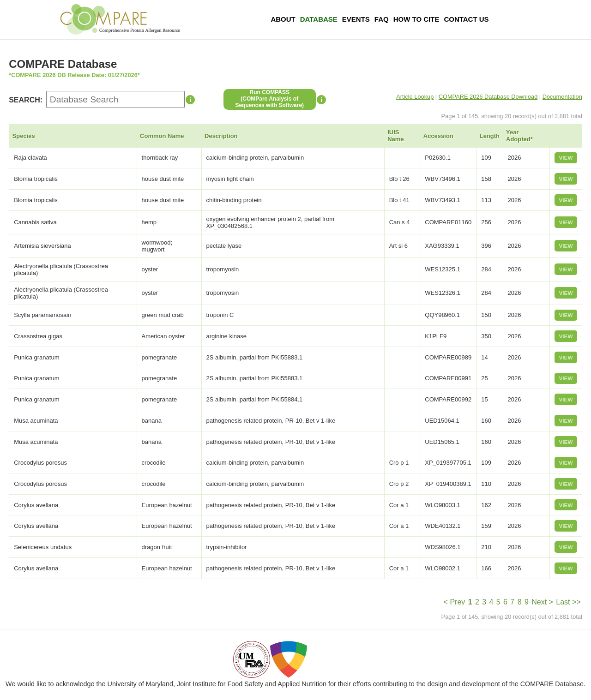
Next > (542, 602)
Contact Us (466, 19)
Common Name (162, 136)
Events (356, 19)
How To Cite (416, 19)
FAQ (382, 19)
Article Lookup (415, 97)
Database (319, 19)
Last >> (568, 602)
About (283, 19)
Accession (438, 136)
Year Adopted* (519, 136)
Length (490, 136)
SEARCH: (26, 100)
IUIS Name (395, 136)
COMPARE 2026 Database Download (488, 97)
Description (221, 136)
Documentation (562, 97)
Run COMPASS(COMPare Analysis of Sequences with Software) (269, 99)
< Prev (455, 602)
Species (24, 136)
